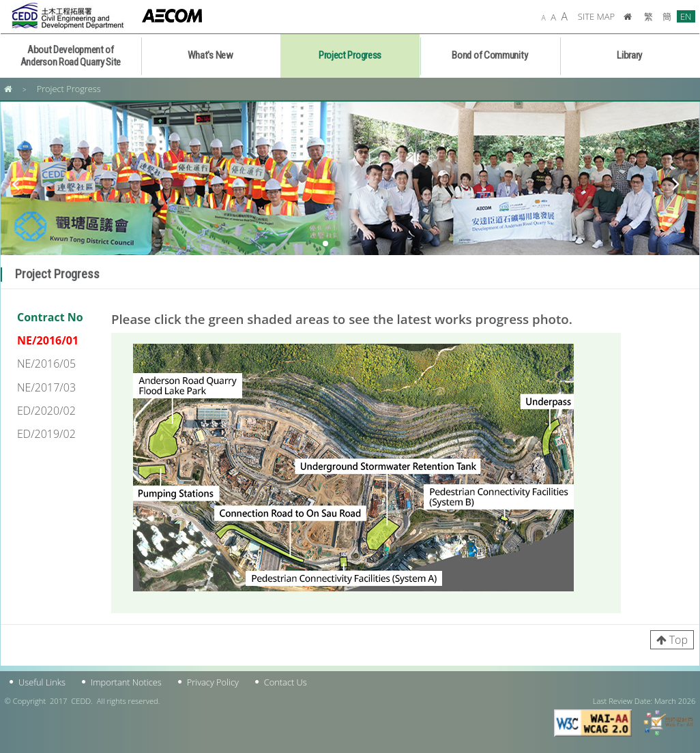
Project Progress (69, 89)
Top (679, 640)
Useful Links (42, 682)
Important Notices (126, 682)
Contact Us (286, 682)
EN (686, 16)
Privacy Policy (213, 682)
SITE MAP (596, 16)
